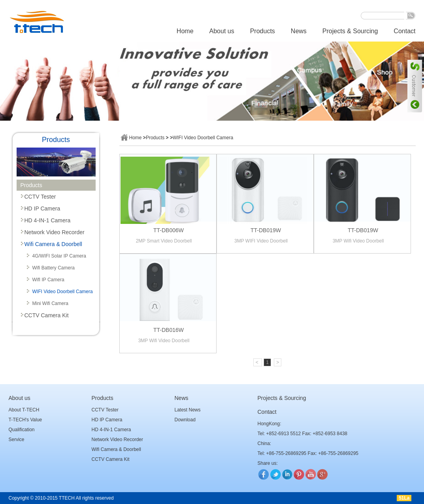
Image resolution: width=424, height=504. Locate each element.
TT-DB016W (169, 330)
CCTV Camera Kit (47, 315)
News (299, 31)
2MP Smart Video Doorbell (164, 241)
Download (185, 420)
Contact (404, 31)
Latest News (188, 410)
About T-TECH (24, 410)
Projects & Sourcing (350, 31)
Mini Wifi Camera (50, 303)
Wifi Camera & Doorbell (53, 244)
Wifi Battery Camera (54, 268)
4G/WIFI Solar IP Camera (59, 256)
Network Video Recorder (55, 232)
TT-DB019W (266, 230)
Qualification (22, 430)
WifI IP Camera (48, 280)
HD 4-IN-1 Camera (48, 220)
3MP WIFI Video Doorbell (261, 241)
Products (263, 31)
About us (222, 31)
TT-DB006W (169, 230)
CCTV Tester (40, 197)
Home (185, 31)
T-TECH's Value (25, 420)
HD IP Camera (42, 208)
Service (17, 440)
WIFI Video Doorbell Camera (63, 292)
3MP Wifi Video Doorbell (358, 241)
